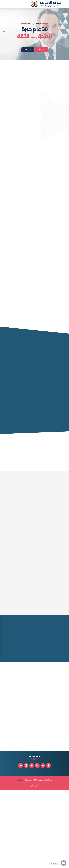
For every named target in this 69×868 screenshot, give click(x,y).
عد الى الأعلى (35, 864)
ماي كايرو (20, 858)
